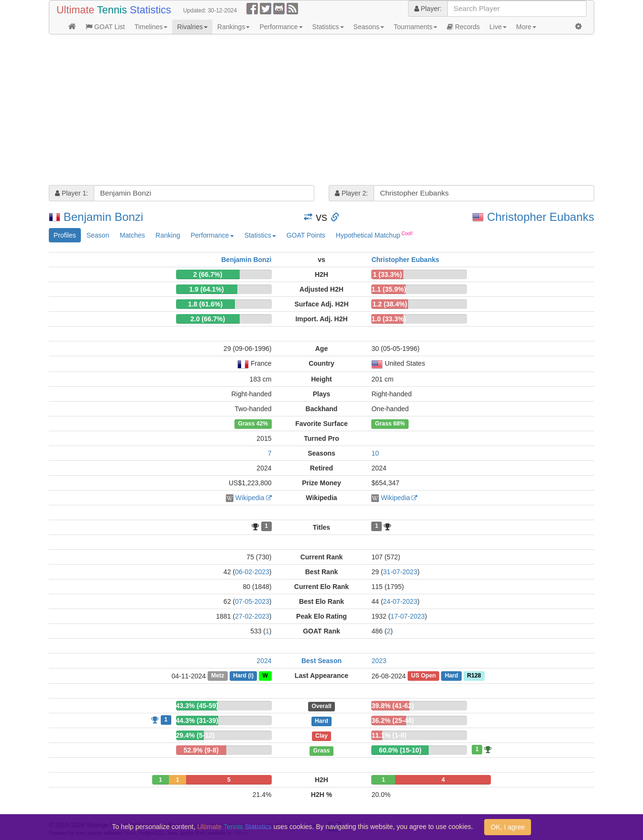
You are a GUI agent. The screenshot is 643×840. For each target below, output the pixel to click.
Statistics (328, 27)
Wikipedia (250, 498)
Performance (281, 27)
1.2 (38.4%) (390, 304)
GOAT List (105, 27)
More (526, 27)
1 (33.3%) (387, 274)
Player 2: (351, 193)
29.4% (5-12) (195, 735)
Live (498, 27)
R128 (474, 676)
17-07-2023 (408, 616)
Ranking (168, 235)
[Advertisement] (321, 111)
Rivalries (192, 27)
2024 (264, 661)
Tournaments (416, 27)
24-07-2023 (400, 601)
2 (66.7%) (208, 274)
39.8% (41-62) (393, 706)
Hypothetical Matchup (374, 235)
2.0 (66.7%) (208, 319)
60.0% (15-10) (400, 750)
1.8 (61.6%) (205, 304)
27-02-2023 (252, 616)
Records (463, 27)
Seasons (369, 27)
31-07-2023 (400, 572)
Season (98, 235)
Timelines (151, 27)
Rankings (233, 27)
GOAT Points (306, 235)
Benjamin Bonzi (104, 217)
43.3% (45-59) (197, 706)
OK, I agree (508, 827)
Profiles (65, 235)
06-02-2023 (252, 572)
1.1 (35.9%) (388, 289)
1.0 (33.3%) (388, 319)
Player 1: (72, 193)
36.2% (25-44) (393, 720)
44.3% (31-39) (197, 720)
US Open (423, 676)
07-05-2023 (252, 601)
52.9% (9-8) (201, 750)
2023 (379, 661)
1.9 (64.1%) (206, 289)
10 (375, 453)
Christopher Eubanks (541, 217)
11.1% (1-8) (389, 735)
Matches (132, 235)
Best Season (321, 661)
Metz (217, 676)
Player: (428, 9)
